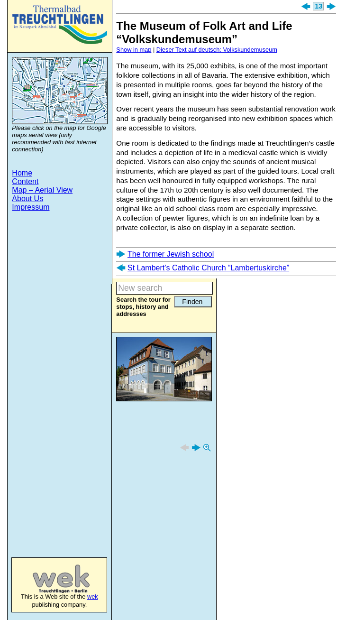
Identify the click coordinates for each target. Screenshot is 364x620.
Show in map (134, 50)
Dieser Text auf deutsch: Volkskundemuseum (217, 50)
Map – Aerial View (42, 190)
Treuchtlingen (60, 25)
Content (25, 181)
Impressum (31, 207)
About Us (27, 199)
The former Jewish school (171, 254)
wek (51, 579)
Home (22, 173)
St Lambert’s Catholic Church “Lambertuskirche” (208, 268)
